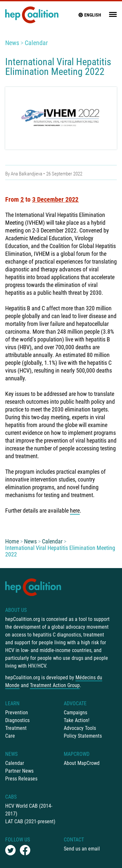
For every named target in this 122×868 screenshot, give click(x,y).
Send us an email (82, 849)
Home (12, 541)
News (12, 43)
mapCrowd (77, 754)
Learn (12, 703)
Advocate (75, 703)
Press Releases (21, 779)
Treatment (16, 728)
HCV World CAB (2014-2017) (29, 810)
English (89, 15)
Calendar (36, 43)
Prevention (17, 713)
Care (10, 736)
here (75, 511)
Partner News (19, 771)
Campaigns (75, 713)
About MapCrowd (82, 763)
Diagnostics (17, 720)
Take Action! (77, 720)
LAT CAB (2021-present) (30, 821)
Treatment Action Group (55, 685)
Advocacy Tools (80, 728)
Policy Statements (83, 736)
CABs (11, 797)
